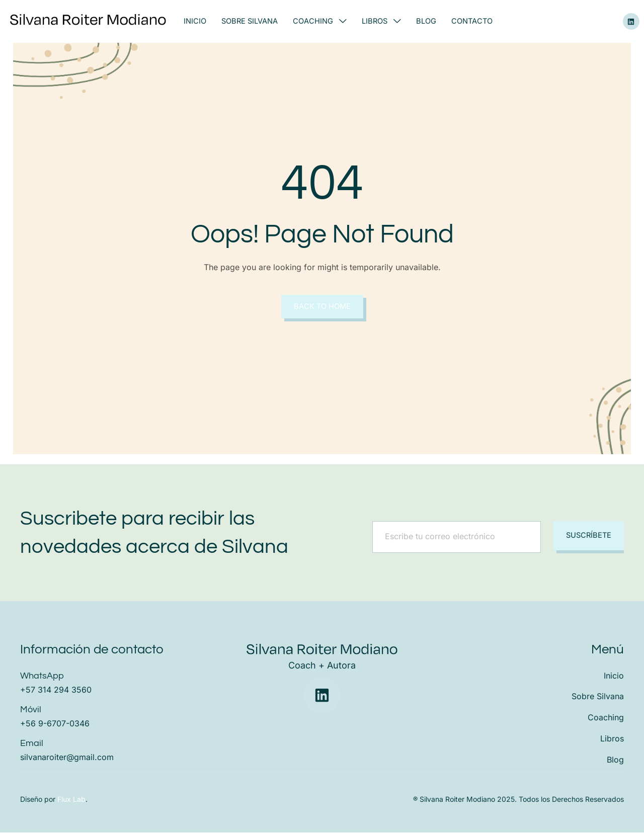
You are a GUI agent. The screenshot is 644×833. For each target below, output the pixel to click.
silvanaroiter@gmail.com (67, 758)
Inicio (195, 21)
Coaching (321, 21)
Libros (382, 21)
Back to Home (322, 307)
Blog (428, 21)
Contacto (474, 21)
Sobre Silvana (250, 21)
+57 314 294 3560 (56, 690)
